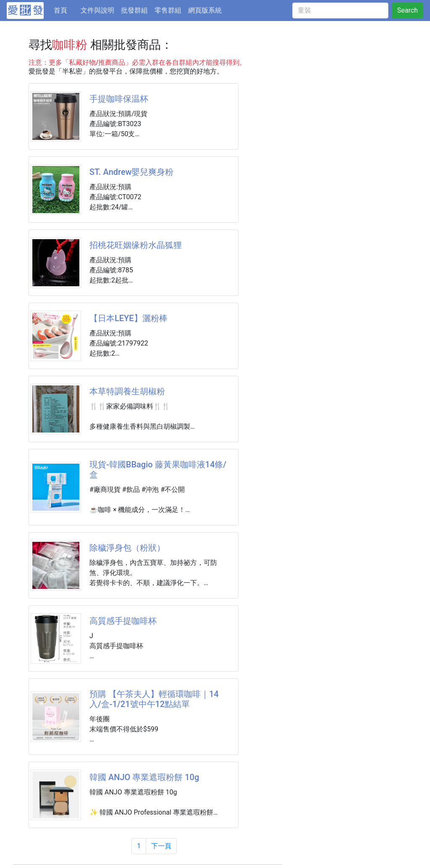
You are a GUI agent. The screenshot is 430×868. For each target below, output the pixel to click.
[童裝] (340, 11)
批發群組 (134, 10)
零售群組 (168, 10)
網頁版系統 (205, 10)
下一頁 (161, 846)
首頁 (66, 10)
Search (408, 10)
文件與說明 (97, 10)
